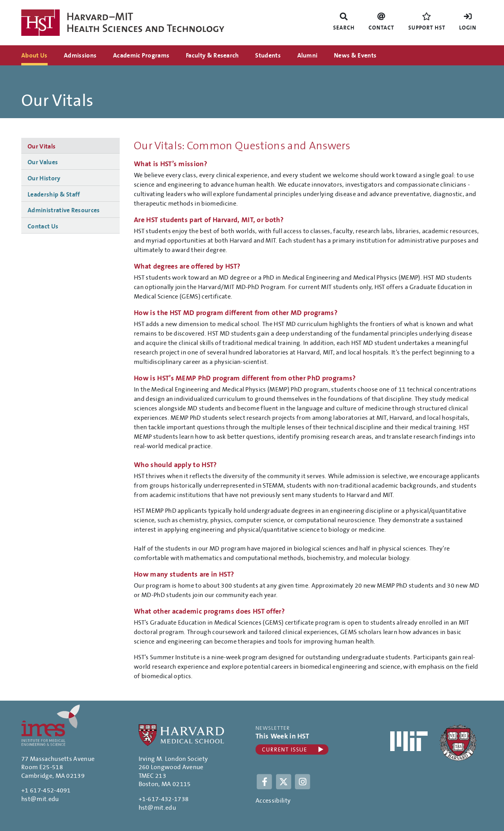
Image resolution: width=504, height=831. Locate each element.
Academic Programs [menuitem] (141, 56)
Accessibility (273, 801)
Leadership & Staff (54, 195)
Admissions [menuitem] (80, 56)
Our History (44, 178)
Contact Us (43, 226)
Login (468, 28)
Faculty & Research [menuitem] (212, 56)
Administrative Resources (64, 210)
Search (344, 28)
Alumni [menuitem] (308, 56)
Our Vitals (42, 147)
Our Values (43, 162)
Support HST (427, 28)
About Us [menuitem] (34, 56)
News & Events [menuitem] (355, 56)
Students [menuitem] (268, 56)
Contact (381, 28)
